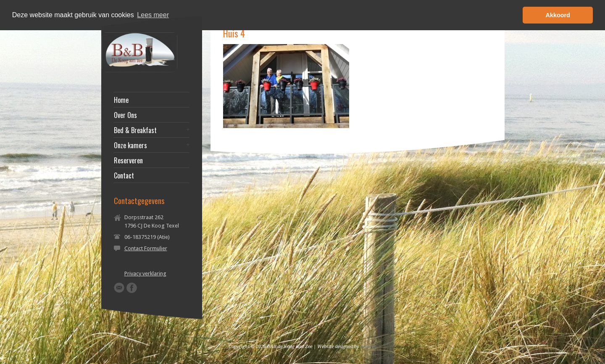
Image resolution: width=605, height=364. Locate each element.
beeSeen (369, 347)
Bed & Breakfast (135, 130)
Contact (124, 175)
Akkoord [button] (558, 15)
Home (121, 100)
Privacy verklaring (145, 274)
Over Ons (125, 115)
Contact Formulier (146, 248)
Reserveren (128, 160)
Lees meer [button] (153, 15)
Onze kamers (130, 145)
